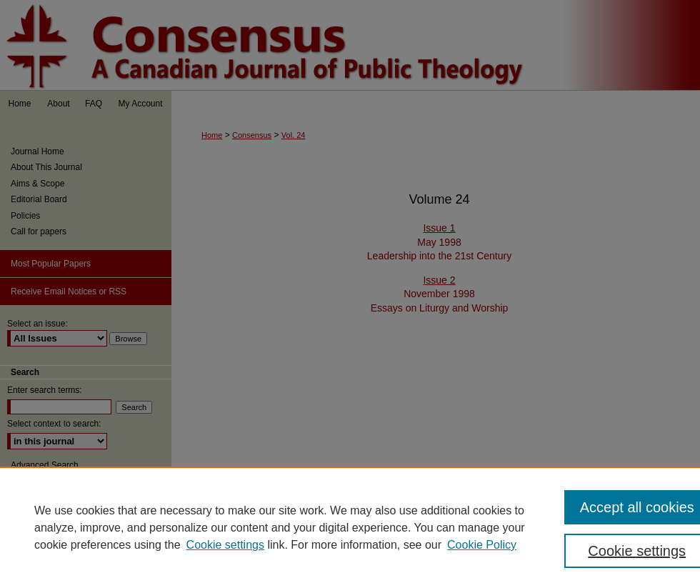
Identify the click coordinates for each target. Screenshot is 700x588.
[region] (350, 527)
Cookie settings (225, 545)
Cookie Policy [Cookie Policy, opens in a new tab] (482, 545)
